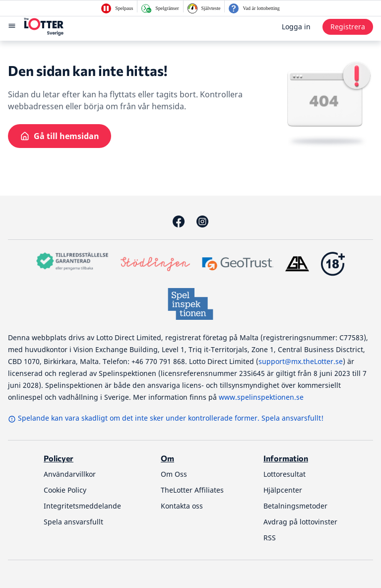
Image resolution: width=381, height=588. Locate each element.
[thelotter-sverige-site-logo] (44, 27)
